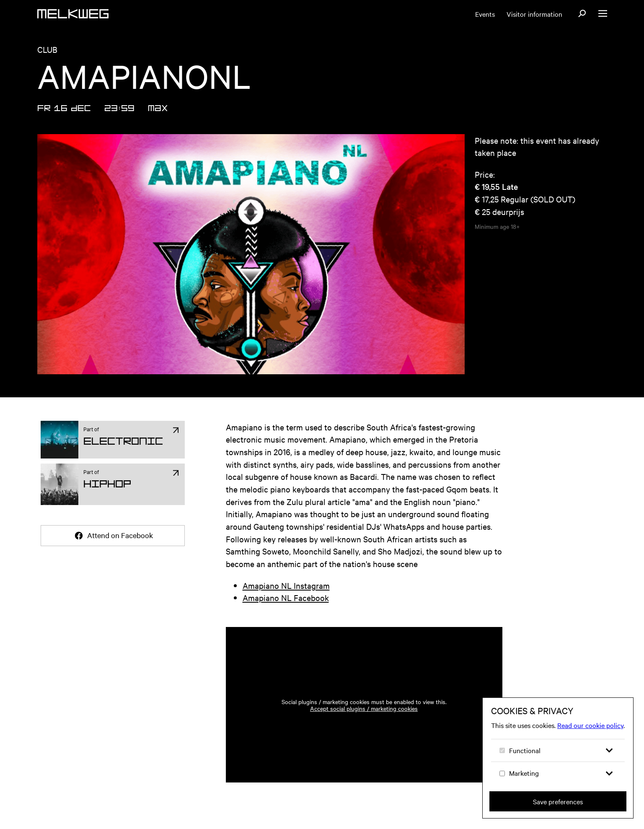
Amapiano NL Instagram (286, 585)
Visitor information (534, 14)
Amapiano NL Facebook (286, 597)
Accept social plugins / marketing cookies (364, 708)
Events (485, 14)
